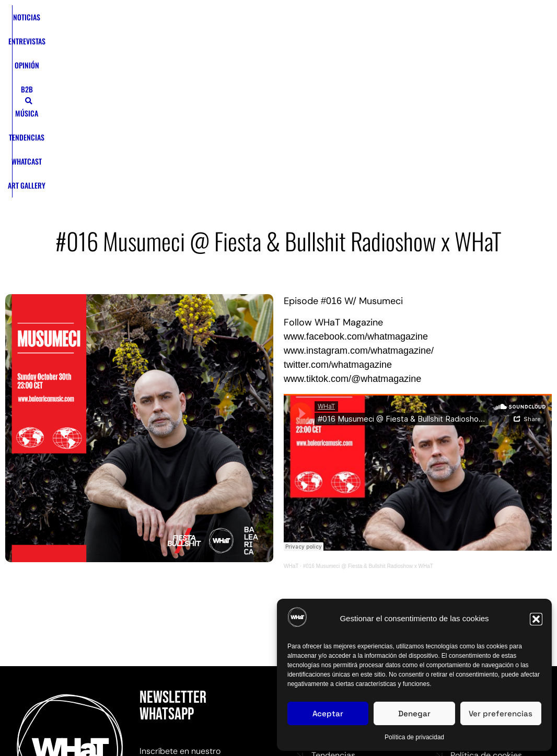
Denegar (414, 713)
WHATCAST (347, 21)
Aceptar (328, 713)
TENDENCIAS (304, 21)
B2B (236, 21)
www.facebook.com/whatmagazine (356, 200)
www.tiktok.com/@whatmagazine (352, 242)
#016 (331, 165)
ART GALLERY (237, 45)
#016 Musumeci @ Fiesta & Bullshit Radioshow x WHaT (368, 430)
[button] (536, 619)
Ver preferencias (501, 713)
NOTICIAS (124, 21)
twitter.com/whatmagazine (338, 228)
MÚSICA (264, 21)
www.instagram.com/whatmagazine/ (359, 214)
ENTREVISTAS (166, 21)
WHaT (291, 430)
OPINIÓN (208, 21)
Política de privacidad (414, 737)
